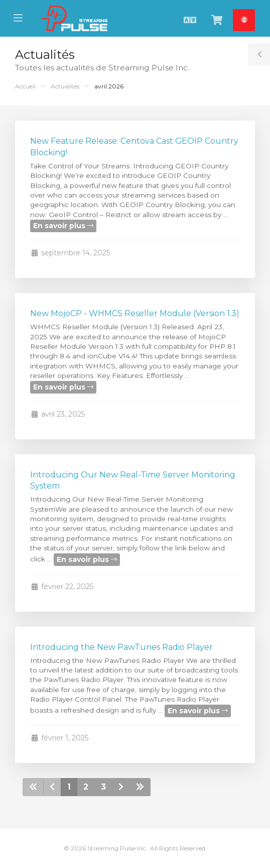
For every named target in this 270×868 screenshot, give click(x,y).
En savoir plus (63, 226)
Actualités (65, 86)
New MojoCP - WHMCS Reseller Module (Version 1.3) (135, 313)
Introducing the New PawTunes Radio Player (121, 647)
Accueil (25, 86)
